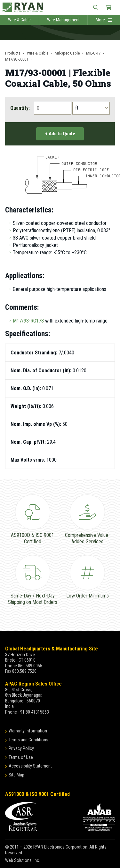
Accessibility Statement (30, 766)
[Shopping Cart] (108, 7)
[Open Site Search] (96, 7)
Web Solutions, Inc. (23, 860)
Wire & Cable (19, 20)
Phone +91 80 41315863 (27, 712)
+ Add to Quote (60, 134)
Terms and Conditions (28, 740)
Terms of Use (21, 757)
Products (13, 53)
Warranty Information (28, 731)
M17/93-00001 (17, 59)
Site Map (16, 775)
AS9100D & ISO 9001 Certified (37, 794)
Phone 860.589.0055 (24, 666)
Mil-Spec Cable (67, 53)
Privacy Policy (21, 748)
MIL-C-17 (93, 53)
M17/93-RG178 (28, 321)
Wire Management (63, 20)
